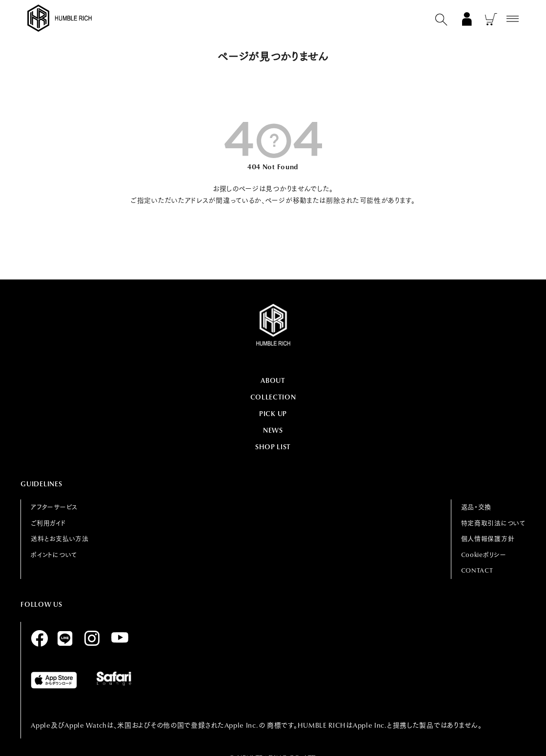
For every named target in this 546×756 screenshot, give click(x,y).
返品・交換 (476, 507)
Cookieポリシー (484, 555)
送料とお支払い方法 (60, 539)
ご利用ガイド (48, 523)
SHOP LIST (273, 447)
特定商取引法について (493, 523)
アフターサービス (54, 507)
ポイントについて (54, 555)
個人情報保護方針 (488, 539)
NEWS (273, 430)
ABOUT (273, 380)
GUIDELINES (41, 484)
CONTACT (477, 570)
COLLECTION (273, 397)
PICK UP (273, 414)
